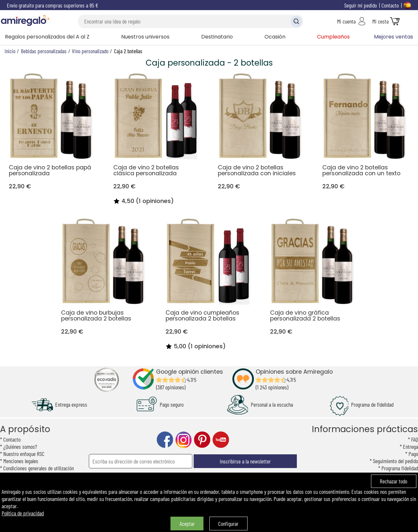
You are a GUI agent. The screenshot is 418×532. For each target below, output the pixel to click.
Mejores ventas (394, 37)
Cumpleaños (333, 37)
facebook (165, 440)
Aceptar (187, 524)
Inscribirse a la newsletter (245, 461)
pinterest (202, 440)
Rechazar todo (394, 481)
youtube (221, 440)
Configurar (228, 524)
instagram (184, 440)
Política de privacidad (23, 513)
